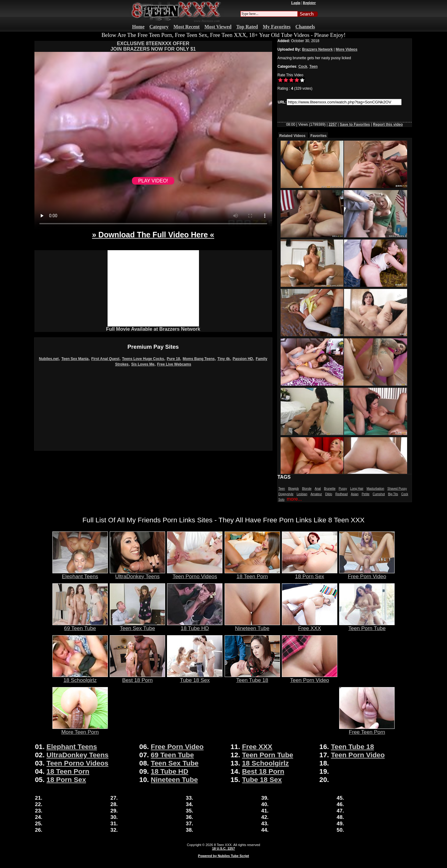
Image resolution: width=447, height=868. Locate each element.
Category (159, 27)
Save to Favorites (355, 124)
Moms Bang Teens (199, 359)
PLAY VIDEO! (153, 181)
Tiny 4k (224, 359)
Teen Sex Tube (137, 626)
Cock (303, 67)
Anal (318, 489)
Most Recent (186, 27)
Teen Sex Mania (75, 359)
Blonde (307, 489)
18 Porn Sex (310, 574)
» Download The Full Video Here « (153, 235)
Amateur (316, 494)
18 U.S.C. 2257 (223, 848)
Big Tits (393, 494)
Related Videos (293, 136)
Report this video (388, 124)
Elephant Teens (80, 574)
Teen (313, 67)
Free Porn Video (367, 574)
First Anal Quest (105, 359)
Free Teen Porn (367, 729)
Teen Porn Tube (367, 626)
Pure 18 (173, 359)
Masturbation (375, 489)
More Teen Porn (80, 729)
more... (294, 499)
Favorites (319, 136)
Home (138, 27)
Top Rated (247, 27)
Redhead (341, 494)
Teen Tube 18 (252, 678)
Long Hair (357, 489)
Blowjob (294, 489)
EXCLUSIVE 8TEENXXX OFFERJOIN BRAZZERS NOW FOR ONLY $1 (153, 46)
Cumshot (379, 494)
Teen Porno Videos (195, 574)
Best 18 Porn (137, 678)
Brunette (330, 489)
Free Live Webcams (174, 364)
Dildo (329, 494)
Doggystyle (286, 494)
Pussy (343, 489)
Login (296, 3)
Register (309, 3)
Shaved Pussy (397, 489)
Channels (305, 27)
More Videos (347, 49)
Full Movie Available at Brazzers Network (153, 329)
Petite (366, 494)
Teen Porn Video (310, 678)
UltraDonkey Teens (137, 574)
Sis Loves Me (143, 364)
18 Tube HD (195, 626)
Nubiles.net (49, 359)
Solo (282, 500)
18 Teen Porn (252, 574)
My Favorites (277, 27)
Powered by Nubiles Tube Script (223, 856)
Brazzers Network (317, 49)
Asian (355, 494)
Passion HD (243, 359)
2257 (333, 124)
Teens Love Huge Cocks (143, 359)
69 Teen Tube (80, 626)
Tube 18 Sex (195, 678)
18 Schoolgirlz (80, 678)
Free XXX (310, 626)
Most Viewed (218, 27)
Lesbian (302, 494)
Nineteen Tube (252, 626)
